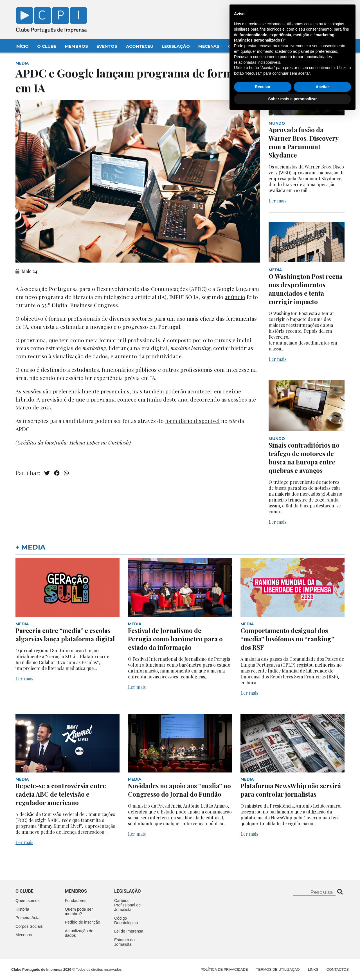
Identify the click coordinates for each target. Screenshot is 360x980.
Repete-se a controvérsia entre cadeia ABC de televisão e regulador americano (61, 794)
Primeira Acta (28, 918)
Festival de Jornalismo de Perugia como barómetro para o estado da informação (175, 639)
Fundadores (76, 901)
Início (22, 46)
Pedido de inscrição (83, 922)
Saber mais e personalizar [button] (293, 965)
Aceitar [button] (322, 952)
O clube (24, 891)
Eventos (107, 46)
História (22, 909)
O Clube (47, 46)
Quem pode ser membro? (79, 911)
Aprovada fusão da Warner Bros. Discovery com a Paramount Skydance (303, 142)
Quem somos (28, 901)
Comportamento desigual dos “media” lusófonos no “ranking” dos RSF (287, 639)
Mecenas (209, 46)
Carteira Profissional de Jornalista (127, 905)
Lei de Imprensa (129, 931)
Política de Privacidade (224, 969)
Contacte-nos (330, 10)
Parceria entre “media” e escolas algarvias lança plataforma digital (65, 635)
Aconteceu (140, 46)
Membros (76, 46)
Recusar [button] (263, 952)
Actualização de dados (79, 933)
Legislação (176, 46)
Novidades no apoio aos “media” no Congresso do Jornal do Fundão (179, 790)
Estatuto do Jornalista (124, 942)
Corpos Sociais (29, 926)
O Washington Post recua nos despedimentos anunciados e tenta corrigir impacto (306, 289)
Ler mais (277, 201)
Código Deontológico (126, 920)
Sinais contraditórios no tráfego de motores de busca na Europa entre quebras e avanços (304, 458)
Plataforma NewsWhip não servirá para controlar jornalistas (291, 790)
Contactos (242, 46)
